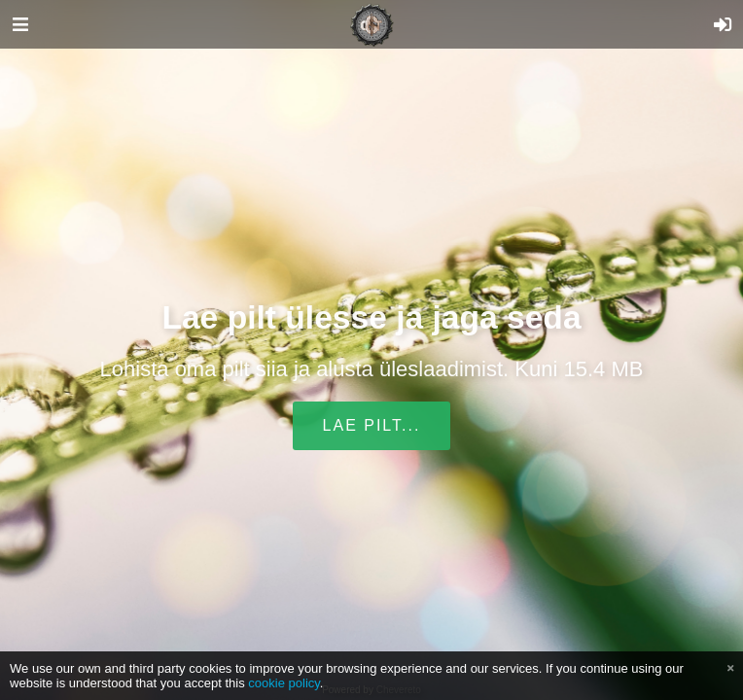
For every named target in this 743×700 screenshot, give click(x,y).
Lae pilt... (372, 425)
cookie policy (284, 683)
